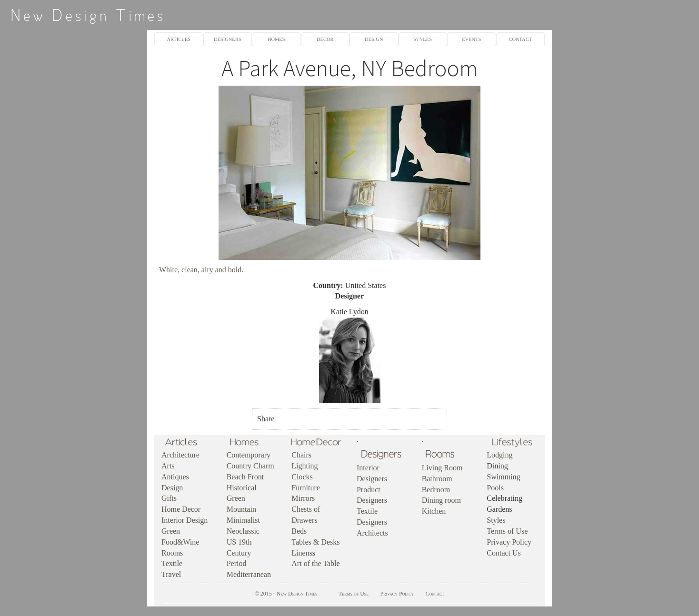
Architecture (180, 455)
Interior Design (185, 520)
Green (171, 531)
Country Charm (250, 466)
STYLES (423, 39)
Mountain (241, 509)
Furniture (306, 488)
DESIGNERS (228, 39)
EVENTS (471, 39)
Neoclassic (243, 531)
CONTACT (520, 39)
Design (172, 488)
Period (237, 563)
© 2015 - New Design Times (286, 594)
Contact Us (504, 553)
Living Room (442, 468)
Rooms (172, 553)
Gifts (169, 498)
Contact (435, 594)
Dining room (441, 500)
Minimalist (243, 520)
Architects (372, 533)
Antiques (175, 477)
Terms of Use (507, 531)
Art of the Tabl (314, 563)
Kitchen (434, 511)
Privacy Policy (509, 542)
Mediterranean (249, 574)
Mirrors (303, 498)
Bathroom (437, 479)
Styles (496, 520)
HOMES (276, 39)
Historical (242, 488)
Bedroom (436, 490)
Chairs (301, 455)
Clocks (302, 477)
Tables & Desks (315, 542)
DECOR (325, 39)
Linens (302, 553)
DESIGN (374, 39)
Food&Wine (180, 542)
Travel (171, 574)
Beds (299, 531)
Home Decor (181, 509)
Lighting (305, 466)
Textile (172, 563)
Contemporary (249, 455)
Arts (168, 466)
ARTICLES (179, 39)
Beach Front (245, 477)
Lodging (499, 455)
